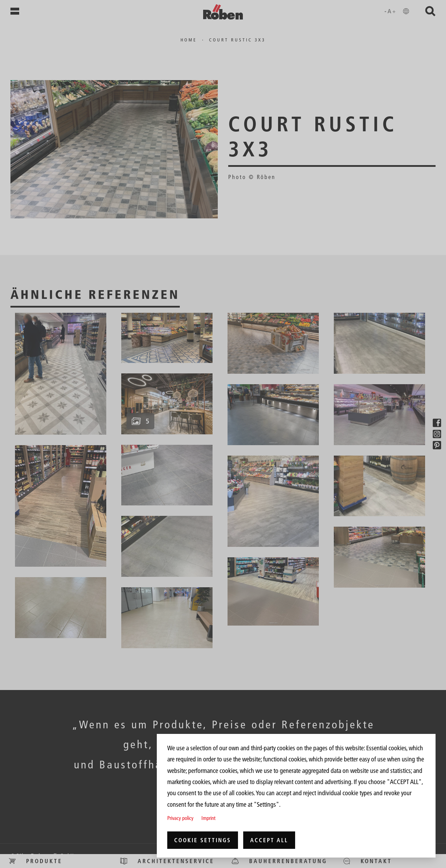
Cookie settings (203, 840)
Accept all (269, 840)
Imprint (208, 818)
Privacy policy (180, 818)
